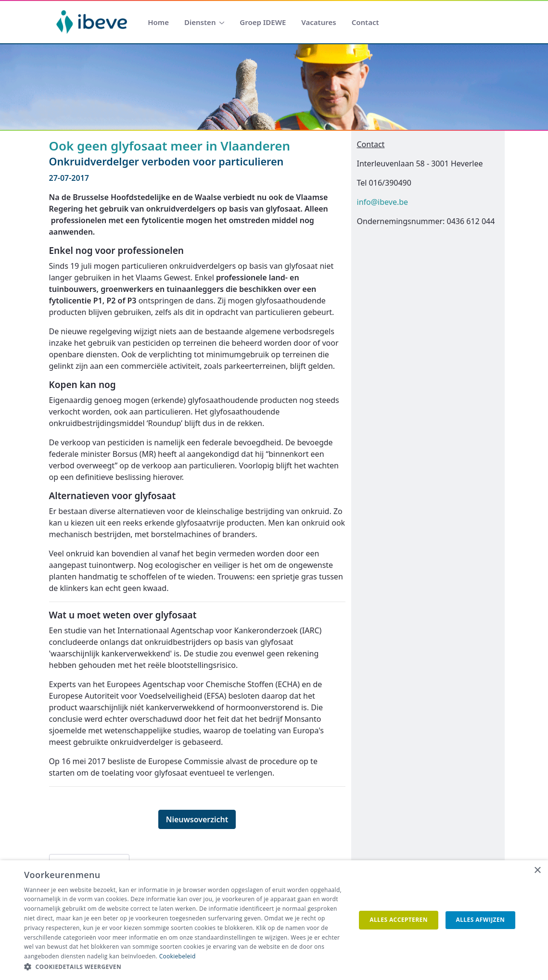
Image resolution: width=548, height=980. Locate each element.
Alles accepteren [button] (399, 920)
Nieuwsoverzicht (197, 819)
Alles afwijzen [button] (480, 920)
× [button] (537, 871)
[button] (185, 967)
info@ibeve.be (383, 202)
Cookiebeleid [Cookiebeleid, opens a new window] (178, 956)
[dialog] (274, 920)
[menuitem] (158, 22)
